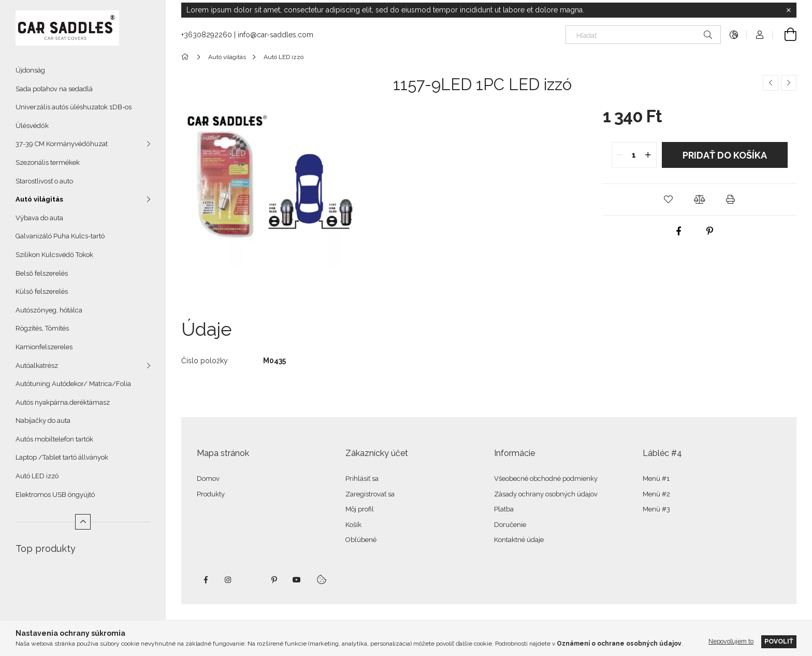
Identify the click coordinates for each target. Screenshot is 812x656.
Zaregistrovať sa (370, 494)
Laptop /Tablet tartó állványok (62, 457)
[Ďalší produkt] (789, 83)
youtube (297, 580)
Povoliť (779, 641)
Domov (208, 479)
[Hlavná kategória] (187, 57)
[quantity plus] (648, 155)
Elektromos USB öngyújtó (55, 495)
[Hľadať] (643, 35)
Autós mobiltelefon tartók (54, 439)
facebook (206, 580)
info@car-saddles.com (275, 35)
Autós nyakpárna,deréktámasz (63, 402)
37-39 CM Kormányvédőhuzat (62, 144)
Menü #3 (656, 509)
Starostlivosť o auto (44, 181)
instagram (228, 580)
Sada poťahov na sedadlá (54, 89)
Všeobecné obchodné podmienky (546, 479)
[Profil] (760, 35)
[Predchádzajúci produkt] (771, 83)
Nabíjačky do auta (43, 420)
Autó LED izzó (37, 476)
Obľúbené (361, 540)
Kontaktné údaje (519, 540)
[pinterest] (709, 231)
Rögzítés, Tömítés (42, 328)
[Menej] (83, 522)
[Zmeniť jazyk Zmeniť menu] (734, 35)
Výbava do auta (39, 218)
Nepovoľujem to (731, 641)
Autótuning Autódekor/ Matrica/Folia (73, 384)
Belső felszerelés (42, 273)
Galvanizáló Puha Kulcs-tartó (60, 236)
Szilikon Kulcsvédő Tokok (54, 255)
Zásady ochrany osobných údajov (546, 494)
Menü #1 (656, 479)
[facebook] (678, 231)
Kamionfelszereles (44, 347)
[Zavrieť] (789, 10)
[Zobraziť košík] (785, 35)
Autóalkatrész (37, 366)
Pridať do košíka (725, 155)
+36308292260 (207, 35)
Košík (353, 525)
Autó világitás (39, 199)
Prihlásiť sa (362, 479)
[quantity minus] (620, 155)
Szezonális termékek (48, 162)
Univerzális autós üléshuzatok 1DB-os (74, 107)
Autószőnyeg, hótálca (49, 310)
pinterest (274, 580)
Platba (504, 509)
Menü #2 (656, 494)
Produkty (211, 494)
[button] (669, 199)
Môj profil (360, 509)
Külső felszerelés (42, 291)
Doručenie (510, 525)
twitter (251, 580)
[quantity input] (634, 155)
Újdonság (30, 70)
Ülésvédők (32, 126)
